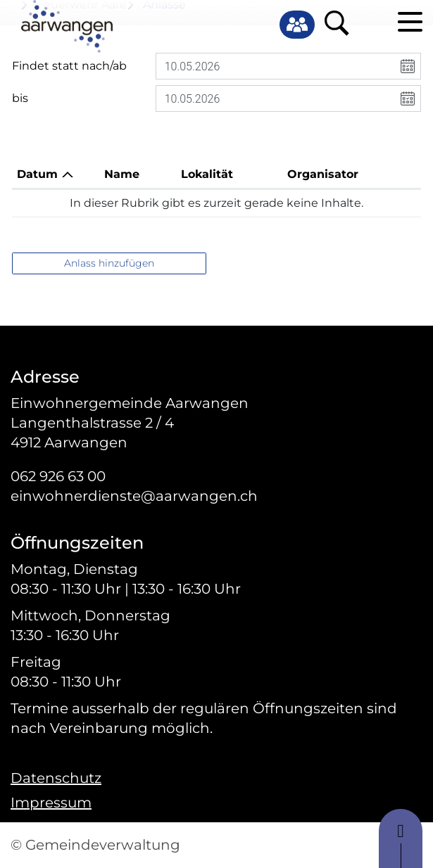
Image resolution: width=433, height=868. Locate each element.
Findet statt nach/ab (69, 66)
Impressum (51, 803)
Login (370, 23)
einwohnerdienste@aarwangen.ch (134, 496)
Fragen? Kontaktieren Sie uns (104, 359)
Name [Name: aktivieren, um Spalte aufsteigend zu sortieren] (122, 174)
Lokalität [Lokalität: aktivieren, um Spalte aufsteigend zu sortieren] (207, 174)
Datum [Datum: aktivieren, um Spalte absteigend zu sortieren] (37, 174)
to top (401, 838)
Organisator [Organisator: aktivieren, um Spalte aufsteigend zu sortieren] (323, 174)
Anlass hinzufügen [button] (109, 263)
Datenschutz (56, 778)
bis (20, 98)
